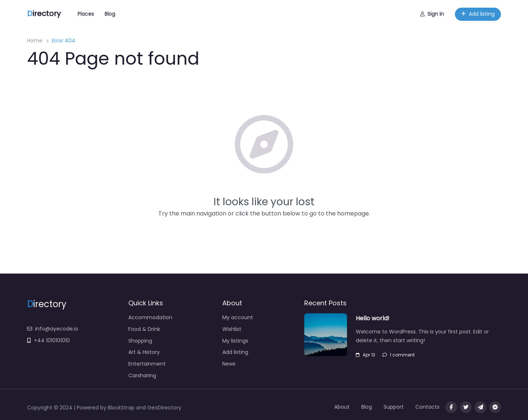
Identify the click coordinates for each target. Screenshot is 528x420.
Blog (110, 14)
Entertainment (147, 364)
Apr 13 (365, 355)
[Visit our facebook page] (451, 407)
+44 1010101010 (48, 340)
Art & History (144, 352)
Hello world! (373, 318)
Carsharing (142, 375)
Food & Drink (144, 329)
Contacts (427, 407)
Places (86, 14)
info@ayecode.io (53, 329)
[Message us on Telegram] (480, 407)
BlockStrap (122, 408)
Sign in (432, 14)
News (229, 364)
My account (238, 317)
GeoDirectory (164, 408)
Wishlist (232, 329)
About (342, 407)
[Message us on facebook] (495, 407)
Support (394, 407)
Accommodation (150, 317)
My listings (235, 341)
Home (35, 41)
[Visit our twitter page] (466, 407)
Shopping (140, 341)
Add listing (478, 14)
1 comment (399, 355)
